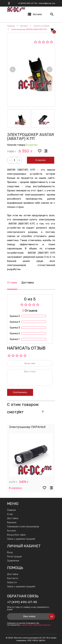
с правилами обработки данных (35, 625)
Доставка (28, 283)
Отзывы (12, 283)
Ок (52, 617)
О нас (10, 514)
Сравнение (13, 561)
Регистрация (14, 557)
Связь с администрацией (21, 539)
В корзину (41, 160)
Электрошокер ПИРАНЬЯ (27, 427)
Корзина (12, 522)
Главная (11, 510)
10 (25, 356)
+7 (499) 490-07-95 (28, 3)
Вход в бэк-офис (16, 535)
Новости (12, 582)
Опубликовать (20, 392)
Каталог (12, 531)
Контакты (13, 578)
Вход (10, 552)
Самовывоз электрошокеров (23, 527)
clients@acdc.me (47, 3)
